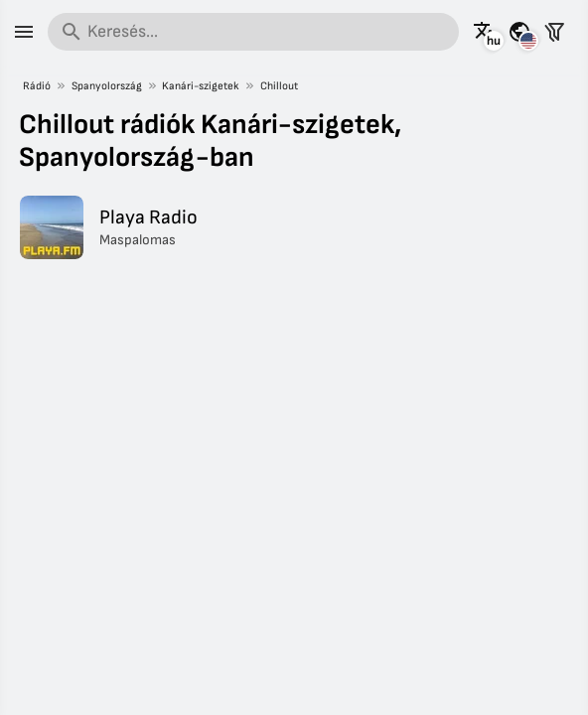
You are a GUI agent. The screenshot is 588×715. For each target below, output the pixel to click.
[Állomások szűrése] (554, 32)
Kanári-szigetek (201, 86)
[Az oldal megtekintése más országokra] (519, 32)
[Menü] (24, 32)
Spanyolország (107, 86)
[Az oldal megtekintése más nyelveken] (485, 32)
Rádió (37, 86)
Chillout (279, 86)
